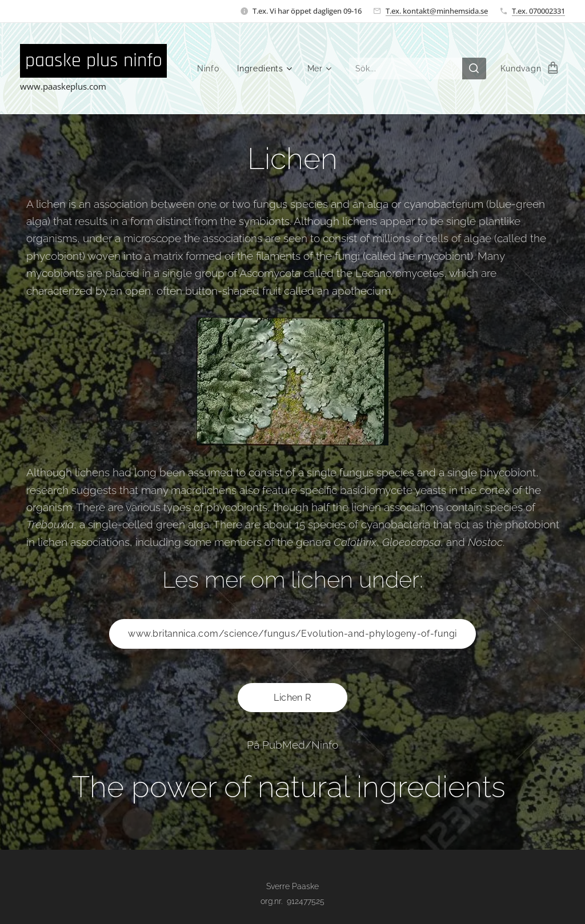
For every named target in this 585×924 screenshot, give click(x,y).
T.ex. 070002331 (538, 11)
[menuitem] (211, 69)
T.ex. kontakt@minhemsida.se (437, 11)
